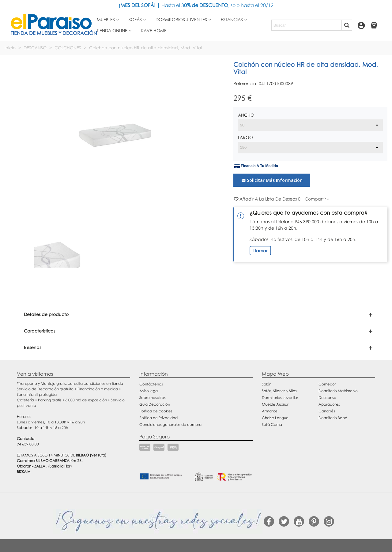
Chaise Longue (275, 418)
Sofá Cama (272, 424)
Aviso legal (149, 391)
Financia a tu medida (256, 166)
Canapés (327, 411)
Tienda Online (112, 30)
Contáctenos (151, 384)
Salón (267, 384)
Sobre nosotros (153, 398)
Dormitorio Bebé (333, 418)
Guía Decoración (155, 404)
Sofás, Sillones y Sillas (279, 391)
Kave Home (154, 30)
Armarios (270, 411)
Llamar (260, 251)
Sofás (135, 19)
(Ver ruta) (98, 455)
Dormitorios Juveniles (280, 398)
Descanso (327, 398)
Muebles (106, 19)
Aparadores (329, 404)
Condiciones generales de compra (170, 424)
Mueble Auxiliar (275, 404)
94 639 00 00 (28, 444)
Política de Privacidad (158, 418)
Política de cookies (156, 411)
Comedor (327, 384)
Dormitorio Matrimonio (338, 391)
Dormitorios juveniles (181, 19)
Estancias (232, 19)
